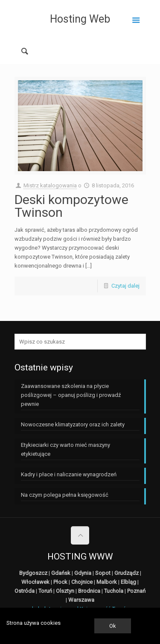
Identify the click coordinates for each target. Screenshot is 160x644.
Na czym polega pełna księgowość (65, 495)
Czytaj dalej (125, 286)
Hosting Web (80, 19)
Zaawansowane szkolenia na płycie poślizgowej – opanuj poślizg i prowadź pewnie (71, 395)
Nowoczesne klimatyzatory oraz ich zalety (73, 424)
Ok (113, 626)
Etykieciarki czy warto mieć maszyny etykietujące (65, 449)
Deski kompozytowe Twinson (71, 206)
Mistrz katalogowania (50, 185)
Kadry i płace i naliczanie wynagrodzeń (69, 474)
